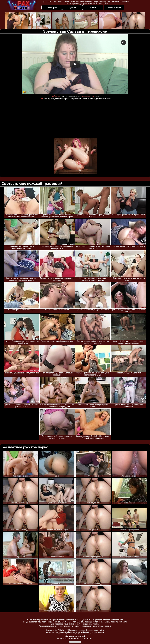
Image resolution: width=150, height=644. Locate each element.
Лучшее (72, 7)
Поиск (93, 7)
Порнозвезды (114, 7)
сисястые (106, 98)
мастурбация (51, 98)
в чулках (66, 98)
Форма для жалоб (75, 636)
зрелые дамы (94, 98)
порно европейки (79, 98)
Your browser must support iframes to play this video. (75, 64)
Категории (52, 7)
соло (60, 98)
